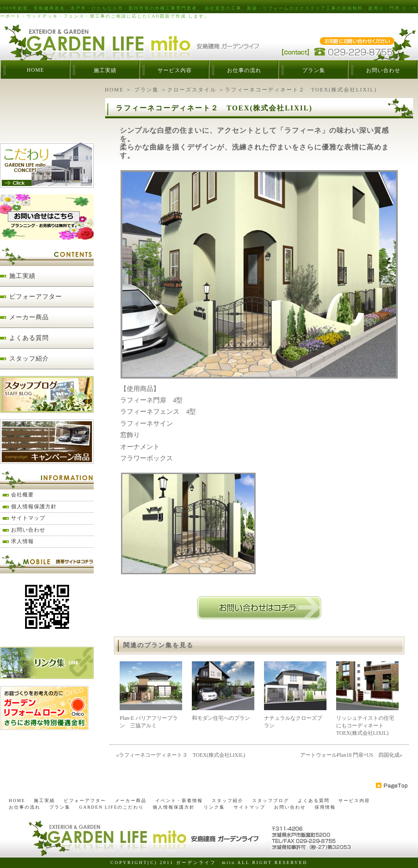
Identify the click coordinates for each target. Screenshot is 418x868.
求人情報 (22, 541)
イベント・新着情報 (179, 801)
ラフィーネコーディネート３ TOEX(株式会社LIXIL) (182, 755)
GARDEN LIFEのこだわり (112, 807)
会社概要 (22, 495)
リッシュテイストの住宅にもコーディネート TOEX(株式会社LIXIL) (365, 726)
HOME (35, 70)
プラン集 (314, 70)
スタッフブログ (271, 801)
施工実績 (105, 70)
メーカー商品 (29, 317)
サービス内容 (175, 70)
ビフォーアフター (36, 297)
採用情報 (325, 807)
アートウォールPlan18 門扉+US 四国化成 (350, 755)
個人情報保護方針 (34, 507)
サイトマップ (28, 518)
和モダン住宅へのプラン (221, 718)
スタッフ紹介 (29, 359)
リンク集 (214, 807)
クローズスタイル (192, 90)
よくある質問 (29, 338)
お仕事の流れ (244, 70)
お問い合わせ (383, 70)
